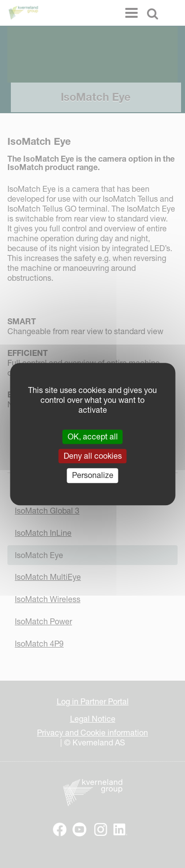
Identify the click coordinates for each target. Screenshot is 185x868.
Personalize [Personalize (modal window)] (93, 476)
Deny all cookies (93, 456)
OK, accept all (93, 436)
